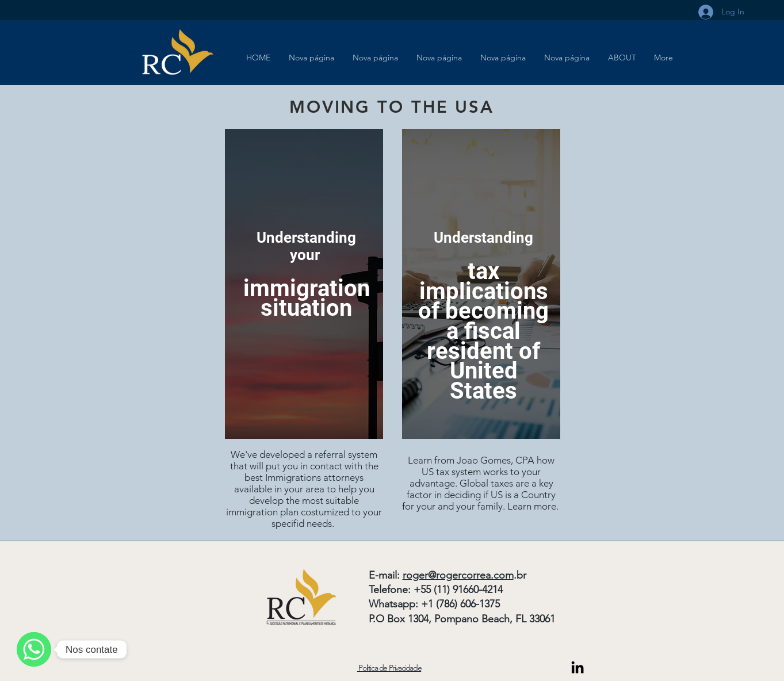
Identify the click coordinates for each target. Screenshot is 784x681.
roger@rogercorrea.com (458, 575)
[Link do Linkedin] (578, 667)
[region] (304, 284)
